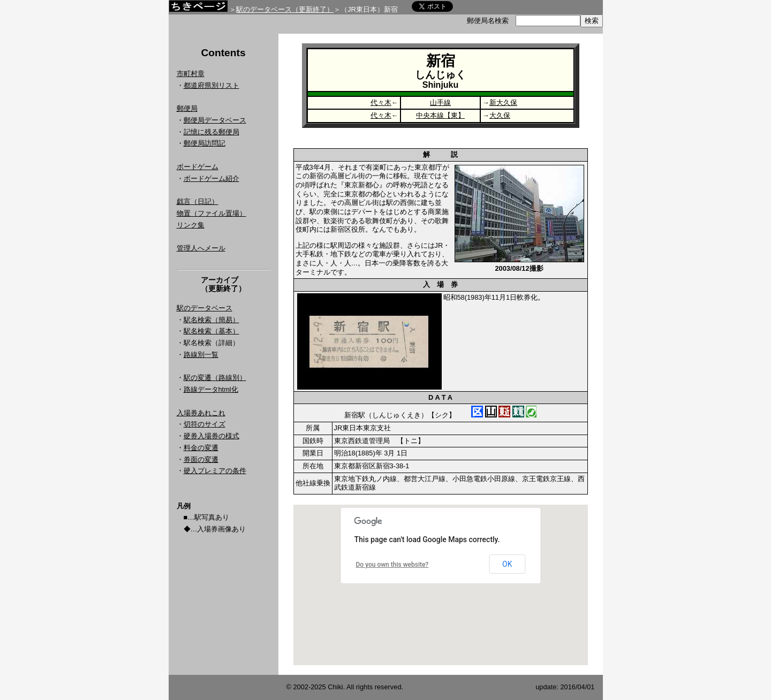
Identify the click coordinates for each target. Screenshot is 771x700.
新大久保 (503, 102)
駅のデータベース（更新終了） (285, 9)
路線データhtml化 (211, 389)
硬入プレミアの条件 (215, 471)
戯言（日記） (198, 201)
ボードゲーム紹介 (211, 178)
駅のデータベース (205, 308)
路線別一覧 (201, 355)
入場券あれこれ (201, 413)
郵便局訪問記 (205, 143)
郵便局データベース (215, 120)
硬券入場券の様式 (211, 436)
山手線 (440, 102)
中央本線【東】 (440, 115)
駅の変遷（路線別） (215, 378)
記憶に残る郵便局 (211, 132)
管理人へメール (201, 248)
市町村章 (191, 74)
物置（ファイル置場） (211, 213)
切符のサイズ (205, 424)
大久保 (500, 115)
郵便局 (187, 108)
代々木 (381, 102)
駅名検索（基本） (211, 331)
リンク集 (191, 225)
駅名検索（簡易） (211, 320)
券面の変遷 (201, 459)
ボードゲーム (198, 167)
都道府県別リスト (211, 85)
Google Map (441, 585)
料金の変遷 (201, 448)
